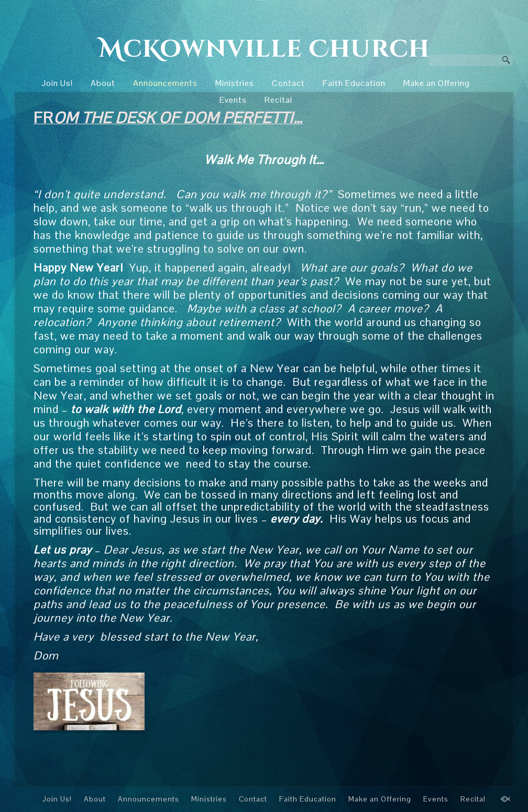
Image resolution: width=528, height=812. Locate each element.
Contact (288, 83)
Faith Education (354, 83)
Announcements (165, 83)
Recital (278, 100)
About (103, 83)
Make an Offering (437, 83)
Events (233, 100)
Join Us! (57, 83)
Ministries (235, 83)
